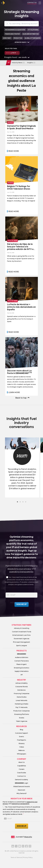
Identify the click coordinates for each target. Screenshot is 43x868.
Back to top (21, 398)
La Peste (12, 53)
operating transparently (21, 572)
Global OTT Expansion (33, 38)
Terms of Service (16, 858)
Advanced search (21, 42)
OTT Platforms (33, 30)
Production (18, 38)
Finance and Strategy (13, 34)
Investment (7, 38)
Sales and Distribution (31, 34)
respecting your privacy (19, 569)
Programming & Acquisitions (15, 30)
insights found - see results (17, 58)
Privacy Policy (28, 858)
